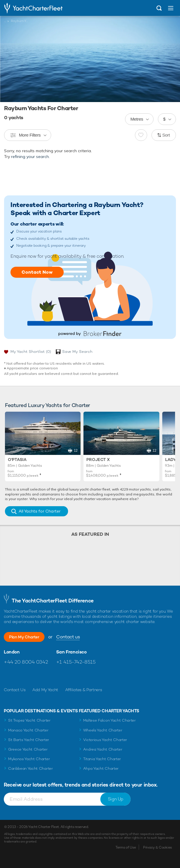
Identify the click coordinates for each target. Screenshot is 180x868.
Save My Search (77, 352)
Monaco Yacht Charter (28, 730)
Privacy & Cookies (157, 847)
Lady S (173, 460)
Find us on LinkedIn (46, 676)
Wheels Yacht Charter (103, 730)
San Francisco (71, 652)
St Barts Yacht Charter (29, 740)
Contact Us (15, 690)
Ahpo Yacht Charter (101, 768)
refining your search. (30, 157)
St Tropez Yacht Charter (29, 720)
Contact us (68, 637)
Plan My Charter (24, 637)
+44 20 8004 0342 (26, 662)
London (12, 652)
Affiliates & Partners (84, 690)
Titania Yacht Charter (102, 759)
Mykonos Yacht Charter (29, 759)
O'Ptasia (17, 460)
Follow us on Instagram (33, 676)
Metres (137, 119)
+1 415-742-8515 (76, 662)
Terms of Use (126, 847)
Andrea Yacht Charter (103, 749)
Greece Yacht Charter (28, 749)
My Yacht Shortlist (31, 352)
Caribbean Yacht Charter (31, 768)
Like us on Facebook (8, 676)
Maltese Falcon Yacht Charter (109, 720)
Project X (98, 460)
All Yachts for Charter (40, 511)
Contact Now (37, 272)
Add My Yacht (45, 690)
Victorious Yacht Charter (105, 740)
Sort (166, 135)
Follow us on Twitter (21, 676)
